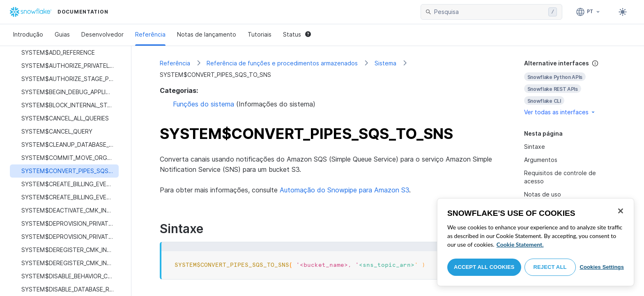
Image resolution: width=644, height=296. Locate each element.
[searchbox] (490, 12)
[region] (536, 242)
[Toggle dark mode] (623, 12)
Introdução (28, 34)
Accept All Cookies (484, 267)
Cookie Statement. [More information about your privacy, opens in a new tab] (520, 244)
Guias (62, 34)
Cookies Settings (602, 267)
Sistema (385, 63)
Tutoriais (260, 34)
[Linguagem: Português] (588, 12)
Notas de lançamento (207, 34)
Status (297, 34)
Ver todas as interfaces (560, 112)
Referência (150, 34)
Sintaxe (535, 147)
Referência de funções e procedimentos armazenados (282, 63)
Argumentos (541, 160)
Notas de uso (543, 194)
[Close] (621, 211)
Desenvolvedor (102, 34)
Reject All (550, 267)
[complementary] (570, 88)
